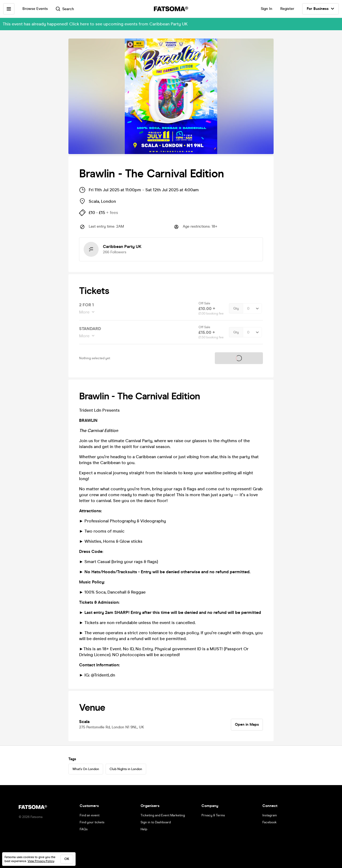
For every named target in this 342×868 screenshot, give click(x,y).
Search (65, 9)
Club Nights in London (126, 769)
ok (67, 859)
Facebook (269, 822)
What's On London (86, 769)
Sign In (267, 9)
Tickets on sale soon (239, 358)
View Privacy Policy (41, 861)
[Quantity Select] (252, 308)
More (85, 312)
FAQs (84, 829)
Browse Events (35, 9)
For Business (320, 9)
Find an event (90, 815)
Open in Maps (247, 724)
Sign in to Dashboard (156, 822)
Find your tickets (92, 822)
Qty (236, 308)
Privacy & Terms (213, 815)
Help (144, 829)
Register (287, 9)
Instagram (270, 815)
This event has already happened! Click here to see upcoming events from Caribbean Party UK (95, 24)
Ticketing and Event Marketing (163, 815)
